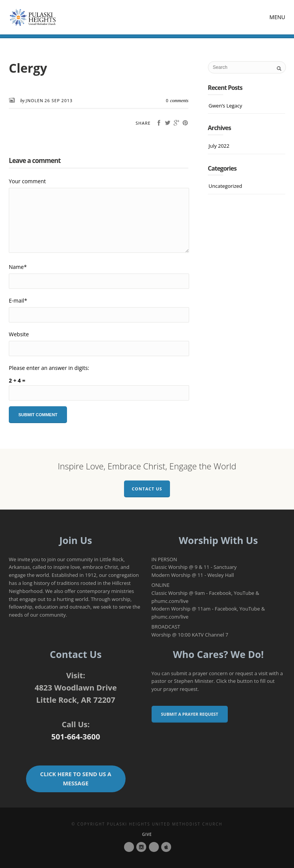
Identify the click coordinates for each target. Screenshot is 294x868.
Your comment (27, 181)
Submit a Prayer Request (190, 714)
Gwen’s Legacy (225, 106)
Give (147, 834)
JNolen (34, 100)
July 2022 (219, 146)
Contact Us (147, 489)
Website (19, 334)
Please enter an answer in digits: (49, 368)
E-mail (18, 300)
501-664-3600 (76, 737)
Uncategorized (225, 186)
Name (18, 267)
